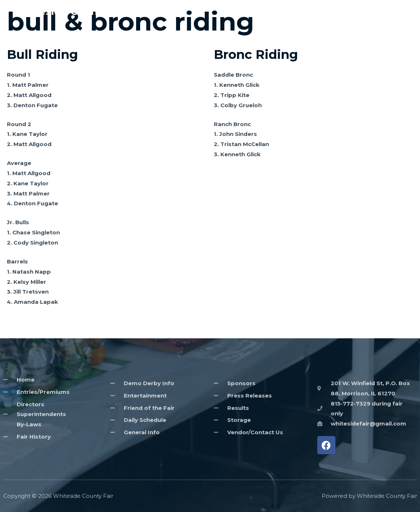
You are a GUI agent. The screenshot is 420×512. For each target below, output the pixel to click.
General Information (314, 11)
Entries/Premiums (377, 11)
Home (266, 11)
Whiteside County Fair (72, 11)
